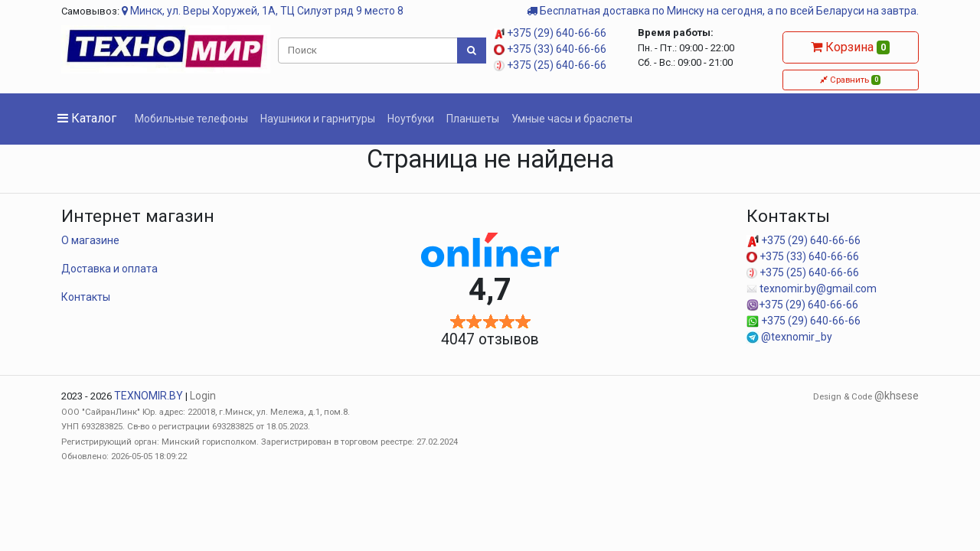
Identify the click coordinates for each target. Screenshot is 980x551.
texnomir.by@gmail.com (812, 289)
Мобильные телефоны (191, 119)
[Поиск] (368, 51)
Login (203, 396)
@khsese (897, 396)
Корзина (850, 47)
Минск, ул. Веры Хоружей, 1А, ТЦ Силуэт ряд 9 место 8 (263, 11)
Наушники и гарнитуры (318, 119)
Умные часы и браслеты (572, 119)
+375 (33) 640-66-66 (550, 49)
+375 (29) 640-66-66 (550, 33)
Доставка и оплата (109, 269)
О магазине (90, 240)
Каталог (87, 118)
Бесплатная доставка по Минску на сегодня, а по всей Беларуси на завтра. (723, 11)
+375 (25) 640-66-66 (550, 65)
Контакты (86, 297)
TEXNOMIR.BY (149, 396)
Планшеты (473, 119)
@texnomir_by (789, 337)
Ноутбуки (411, 119)
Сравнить (850, 80)
